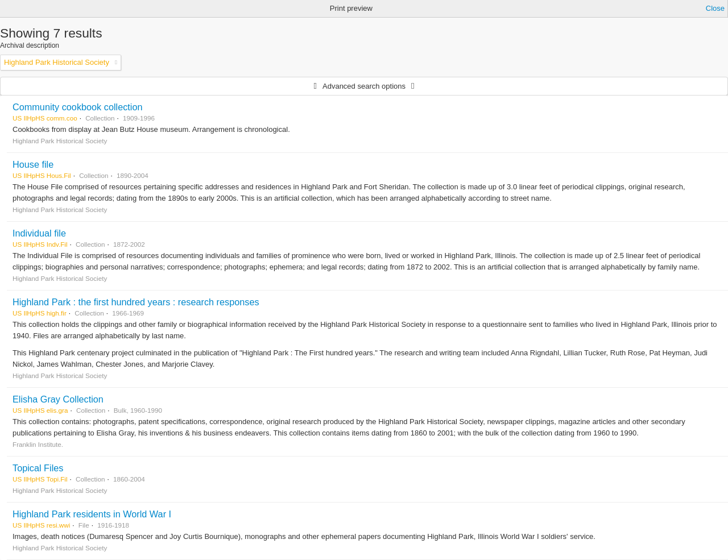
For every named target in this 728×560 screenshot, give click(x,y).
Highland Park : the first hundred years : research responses (136, 302)
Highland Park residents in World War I (92, 514)
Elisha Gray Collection (58, 399)
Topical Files (38, 468)
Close (715, 8)
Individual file (39, 233)
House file (33, 164)
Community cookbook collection (78, 107)
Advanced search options (364, 86)
